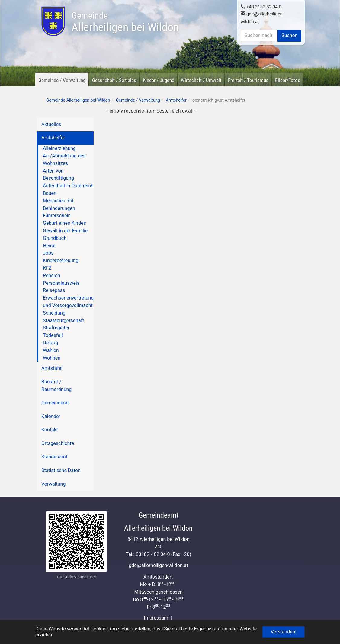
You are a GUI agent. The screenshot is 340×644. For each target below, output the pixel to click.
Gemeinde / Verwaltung (62, 80)
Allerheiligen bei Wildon (125, 22)
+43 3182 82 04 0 (261, 6)
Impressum (156, 618)
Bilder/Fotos (288, 80)
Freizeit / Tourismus (248, 80)
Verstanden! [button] (283, 632)
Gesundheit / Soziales (114, 80)
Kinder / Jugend (159, 80)
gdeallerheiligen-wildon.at (158, 565)
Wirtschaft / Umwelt (201, 80)
